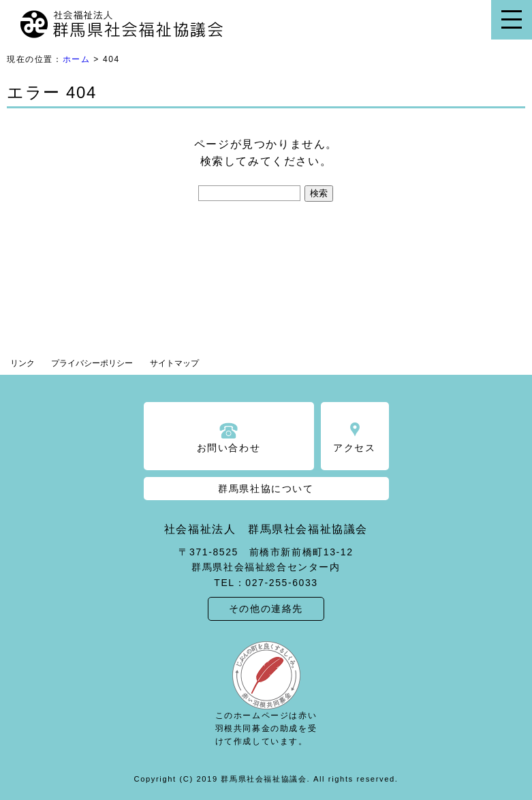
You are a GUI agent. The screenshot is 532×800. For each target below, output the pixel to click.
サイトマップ (174, 363)
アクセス (354, 448)
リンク (22, 363)
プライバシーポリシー (92, 363)
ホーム (77, 59)
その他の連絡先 (266, 609)
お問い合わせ (229, 448)
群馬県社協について (266, 489)
